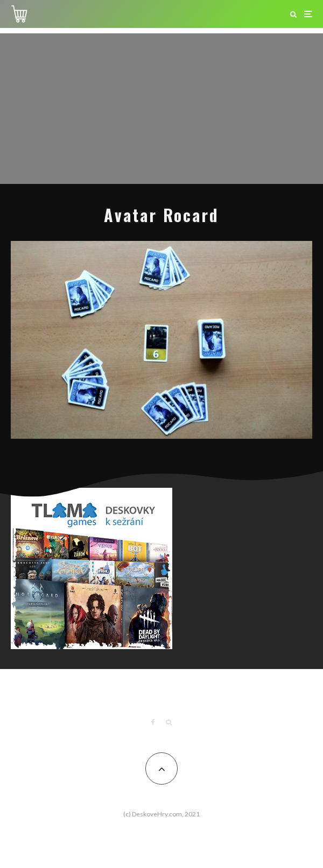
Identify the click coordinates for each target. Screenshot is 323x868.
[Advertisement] (161, 109)
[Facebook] (153, 722)
